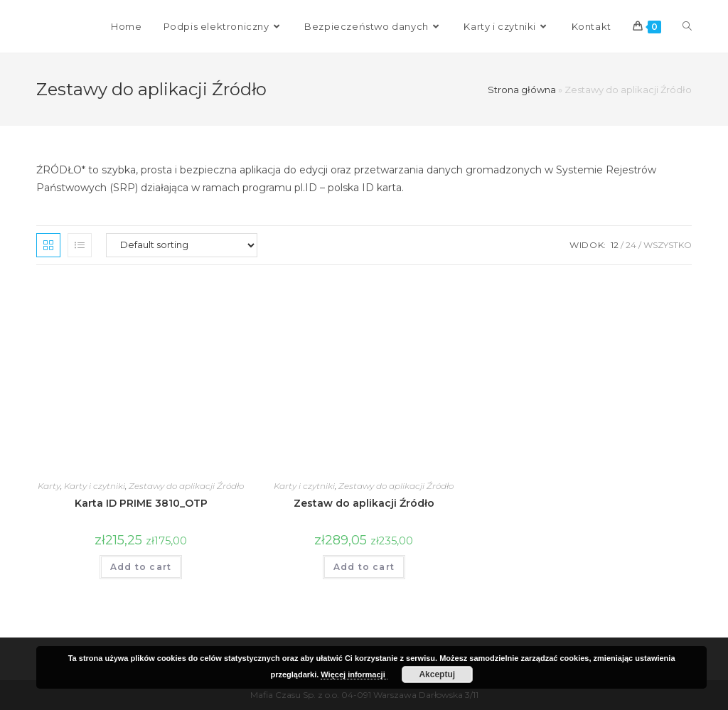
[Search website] (687, 26)
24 (631, 245)
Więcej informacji (354, 674)
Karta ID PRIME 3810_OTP (141, 503)
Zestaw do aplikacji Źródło (364, 503)
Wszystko (668, 245)
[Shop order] (182, 245)
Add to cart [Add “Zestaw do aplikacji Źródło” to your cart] (364, 567)
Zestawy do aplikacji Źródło (186, 486)
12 (615, 245)
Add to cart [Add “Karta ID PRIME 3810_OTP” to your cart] (141, 567)
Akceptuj (437, 674)
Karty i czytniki (95, 486)
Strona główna (522, 90)
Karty (49, 486)
